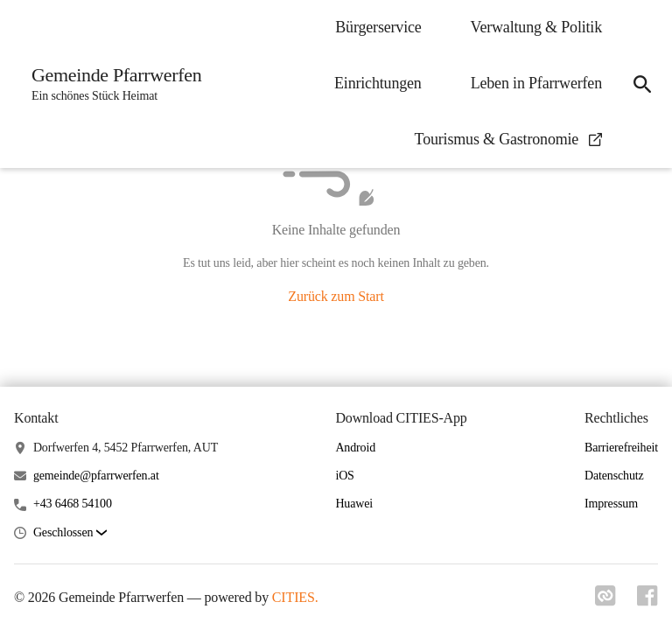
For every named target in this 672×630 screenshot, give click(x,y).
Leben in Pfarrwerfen (536, 83)
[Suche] (642, 84)
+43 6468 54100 (73, 504)
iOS (344, 476)
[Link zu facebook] (647, 596)
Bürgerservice (378, 27)
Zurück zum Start (336, 296)
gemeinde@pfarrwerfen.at (96, 476)
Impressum (611, 504)
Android (355, 448)
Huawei (354, 504)
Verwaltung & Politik (536, 27)
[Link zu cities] (605, 596)
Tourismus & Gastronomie (508, 139)
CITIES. (295, 597)
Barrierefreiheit (621, 448)
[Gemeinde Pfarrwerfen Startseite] (111, 84)
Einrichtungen (378, 83)
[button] (70, 533)
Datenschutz (614, 476)
